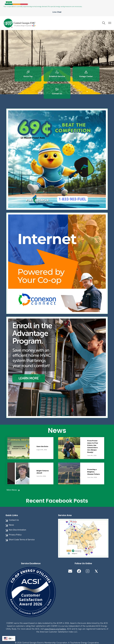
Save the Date (42, 430)
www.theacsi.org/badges (55, 612)
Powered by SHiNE (39, 633)
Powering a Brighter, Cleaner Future (94, 455)
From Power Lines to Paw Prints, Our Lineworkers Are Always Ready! (93, 430)
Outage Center (70, 74)
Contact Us (97, 74)
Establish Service (44, 74)
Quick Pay (17, 74)
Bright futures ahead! (43, 455)
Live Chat (57, 12)
